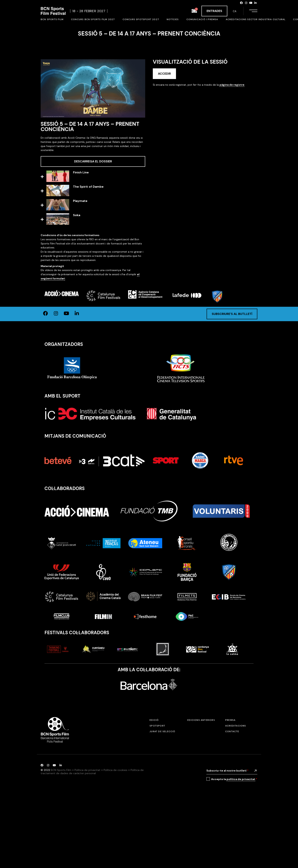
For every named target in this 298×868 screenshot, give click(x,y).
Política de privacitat (87, 835)
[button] (93, 177)
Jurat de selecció (162, 796)
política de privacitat (241, 844)
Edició (154, 785)
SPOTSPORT (157, 791)
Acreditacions (236, 791)
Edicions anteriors (201, 785)
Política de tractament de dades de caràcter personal (92, 836)
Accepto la (234, 844)
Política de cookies (115, 835)
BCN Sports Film (61, 835)
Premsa (230, 785)
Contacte (232, 796)
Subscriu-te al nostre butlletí (227, 835)
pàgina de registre (232, 85)
